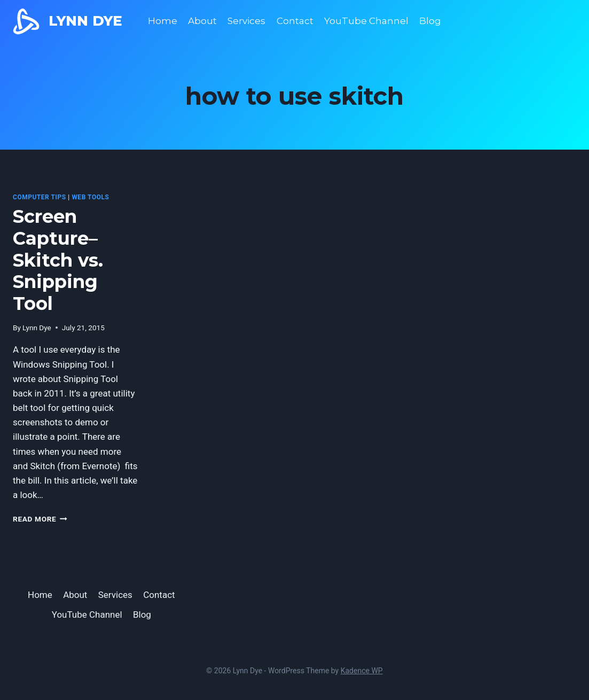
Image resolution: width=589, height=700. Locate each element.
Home (163, 21)
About (202, 21)
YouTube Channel (366, 21)
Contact (295, 21)
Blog (430, 21)
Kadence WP (362, 671)
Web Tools (90, 197)
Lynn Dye (37, 328)
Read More (40, 519)
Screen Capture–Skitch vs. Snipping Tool (58, 260)
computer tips (40, 197)
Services (246, 21)
